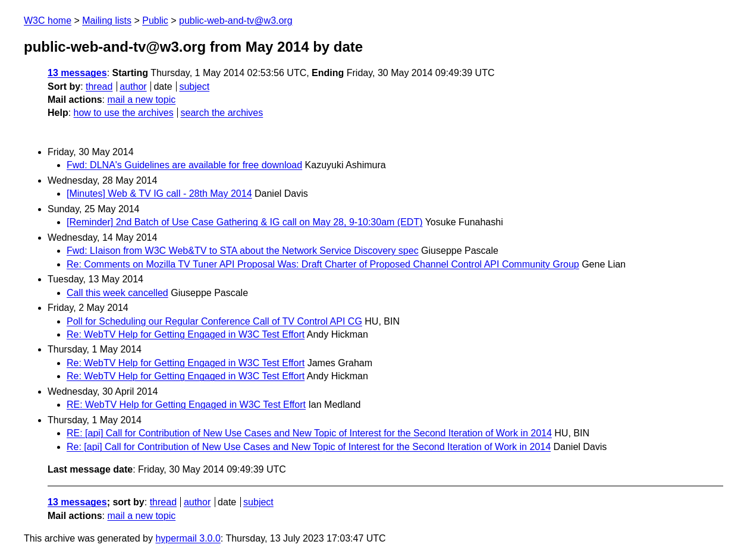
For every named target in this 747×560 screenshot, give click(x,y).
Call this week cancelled (117, 293)
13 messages (77, 73)
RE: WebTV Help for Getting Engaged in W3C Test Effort (186, 405)
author (133, 86)
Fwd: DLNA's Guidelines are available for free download (184, 165)
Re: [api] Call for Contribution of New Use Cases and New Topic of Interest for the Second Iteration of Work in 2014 (309, 447)
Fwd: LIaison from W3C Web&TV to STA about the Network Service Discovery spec (243, 251)
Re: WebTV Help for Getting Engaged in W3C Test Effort (186, 334)
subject (194, 86)
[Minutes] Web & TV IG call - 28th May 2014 (159, 194)
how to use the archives (124, 113)
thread (99, 86)
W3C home (48, 21)
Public (155, 21)
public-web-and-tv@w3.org (236, 21)
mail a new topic (141, 100)
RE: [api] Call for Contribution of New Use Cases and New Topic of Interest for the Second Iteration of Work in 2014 (309, 433)
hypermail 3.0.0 (188, 538)
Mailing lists (107, 21)
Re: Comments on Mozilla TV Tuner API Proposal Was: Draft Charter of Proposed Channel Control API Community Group (323, 264)
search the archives (222, 113)
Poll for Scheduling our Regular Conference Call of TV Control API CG (214, 321)
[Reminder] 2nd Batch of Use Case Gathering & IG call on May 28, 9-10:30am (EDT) (245, 222)
